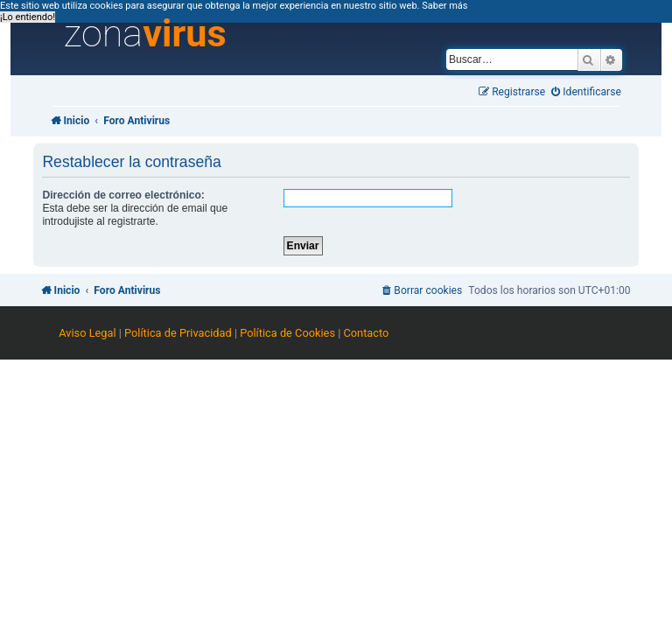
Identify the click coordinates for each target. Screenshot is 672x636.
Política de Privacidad (178, 333)
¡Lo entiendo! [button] (28, 17)
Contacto (366, 333)
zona (145, 34)
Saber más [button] (444, 6)
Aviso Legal (87, 333)
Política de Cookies (287, 333)
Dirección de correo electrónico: (123, 195)
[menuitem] (586, 92)
